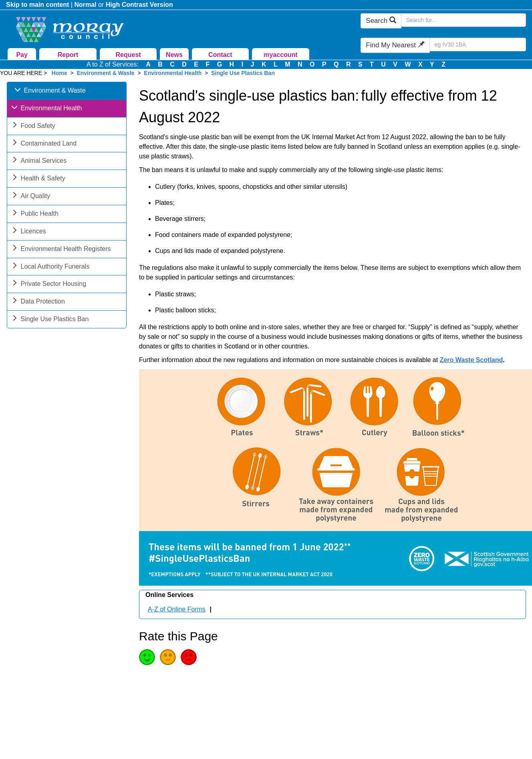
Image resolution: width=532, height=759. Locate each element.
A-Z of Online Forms (177, 609)
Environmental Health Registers (61, 250)
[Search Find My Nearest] (478, 45)
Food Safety (33, 126)
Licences (29, 232)
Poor (189, 657)
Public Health (35, 214)
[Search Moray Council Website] (463, 20)
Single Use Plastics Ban (243, 73)
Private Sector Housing (49, 284)
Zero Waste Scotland (472, 360)
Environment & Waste (105, 73)
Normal (85, 5)
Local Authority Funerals (50, 267)
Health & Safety (38, 179)
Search (381, 21)
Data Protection (38, 302)
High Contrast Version (139, 5)
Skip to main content (37, 5)
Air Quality (31, 197)
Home (59, 73)
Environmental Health (173, 73)
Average (168, 657)
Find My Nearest (395, 45)
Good (147, 657)
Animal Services (39, 161)
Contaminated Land (44, 144)
